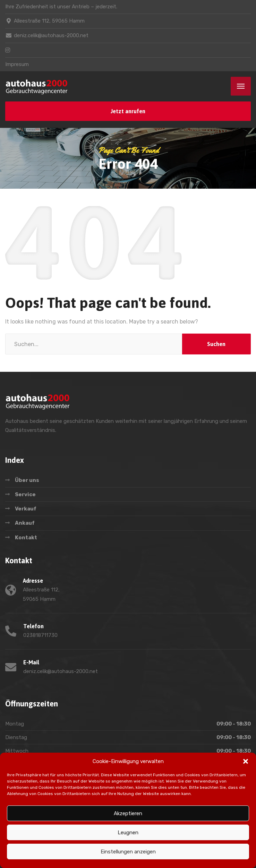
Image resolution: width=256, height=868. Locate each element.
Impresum (17, 64)
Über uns (27, 480)
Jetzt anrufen (128, 111)
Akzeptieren (128, 813)
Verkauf (26, 509)
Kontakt (26, 538)
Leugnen (128, 833)
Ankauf (25, 523)
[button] (246, 761)
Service (25, 494)
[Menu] (241, 86)
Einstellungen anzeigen (128, 852)
